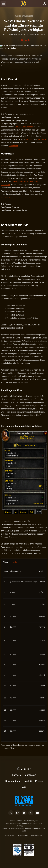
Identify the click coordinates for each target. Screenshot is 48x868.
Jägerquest (5, 197)
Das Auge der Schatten (24, 127)
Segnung (30, 139)
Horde (14, 562)
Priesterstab (14, 146)
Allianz (6, 562)
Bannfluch (42, 139)
